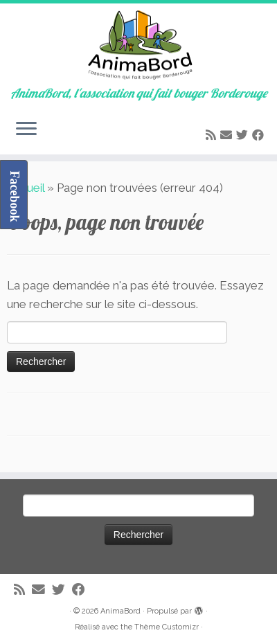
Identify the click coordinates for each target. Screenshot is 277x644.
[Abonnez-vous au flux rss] (213, 135)
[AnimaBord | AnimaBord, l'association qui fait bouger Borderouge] (138, 45)
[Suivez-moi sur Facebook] (260, 135)
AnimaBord (120, 611)
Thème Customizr (167, 627)
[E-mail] (228, 135)
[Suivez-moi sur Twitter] (244, 135)
